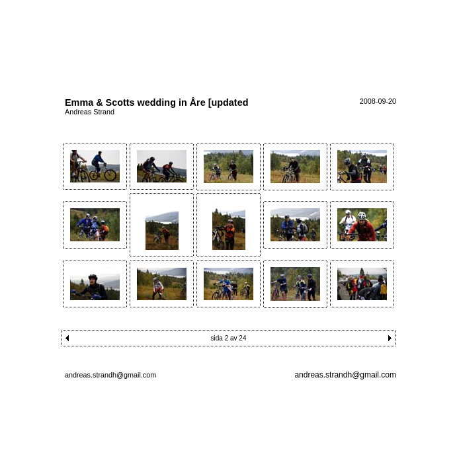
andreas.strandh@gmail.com (345, 375)
